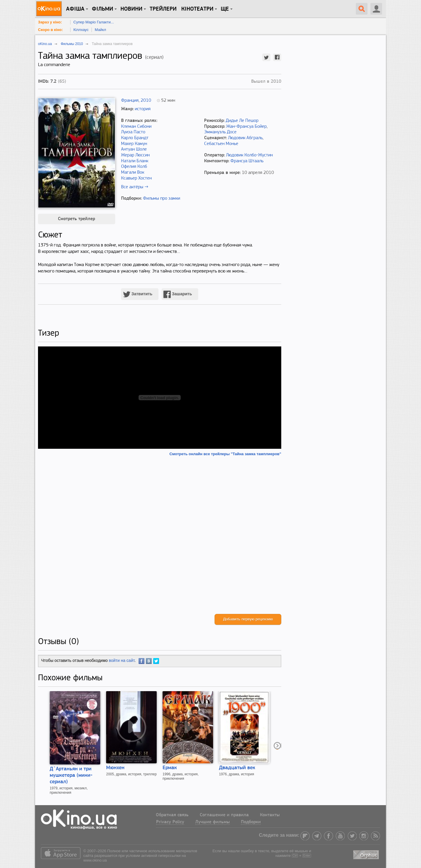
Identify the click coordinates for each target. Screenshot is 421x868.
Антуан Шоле (134, 149)
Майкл (100, 30)
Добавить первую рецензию (248, 619)
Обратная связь (172, 815)
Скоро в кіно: (50, 30)
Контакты (270, 815)
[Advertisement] (160, 535)
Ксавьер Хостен (136, 178)
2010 (146, 101)
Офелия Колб (134, 167)
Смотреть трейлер (76, 219)
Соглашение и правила (224, 815)
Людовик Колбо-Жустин (249, 155)
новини (131, 9)
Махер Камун (134, 144)
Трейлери (163, 9)
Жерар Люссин (135, 155)
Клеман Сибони (136, 127)
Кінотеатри (197, 9)
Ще (225, 9)
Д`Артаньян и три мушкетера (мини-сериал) (71, 775)
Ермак (170, 768)
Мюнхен (115, 768)
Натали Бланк (135, 161)
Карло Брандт (135, 138)
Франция (130, 101)
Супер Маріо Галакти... (94, 22)
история (143, 109)
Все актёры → (135, 187)
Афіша (75, 9)
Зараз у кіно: (50, 22)
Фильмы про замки (162, 199)
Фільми (102, 9)
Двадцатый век (237, 768)
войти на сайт (122, 660)
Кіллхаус (81, 30)
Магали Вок (133, 172)
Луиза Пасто (133, 132)
